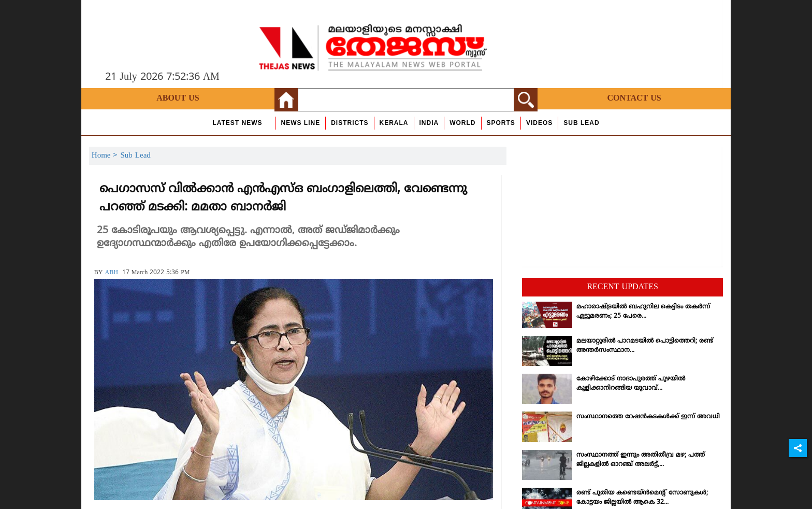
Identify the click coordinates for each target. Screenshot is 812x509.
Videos (539, 123)
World (462, 123)
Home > (106, 156)
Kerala (394, 123)
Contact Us (634, 98)
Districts (350, 123)
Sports (501, 123)
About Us (178, 98)
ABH (111, 273)
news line (301, 123)
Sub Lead (581, 123)
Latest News (237, 123)
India (429, 123)
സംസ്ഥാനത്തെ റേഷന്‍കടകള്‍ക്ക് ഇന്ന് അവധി (648, 417)
